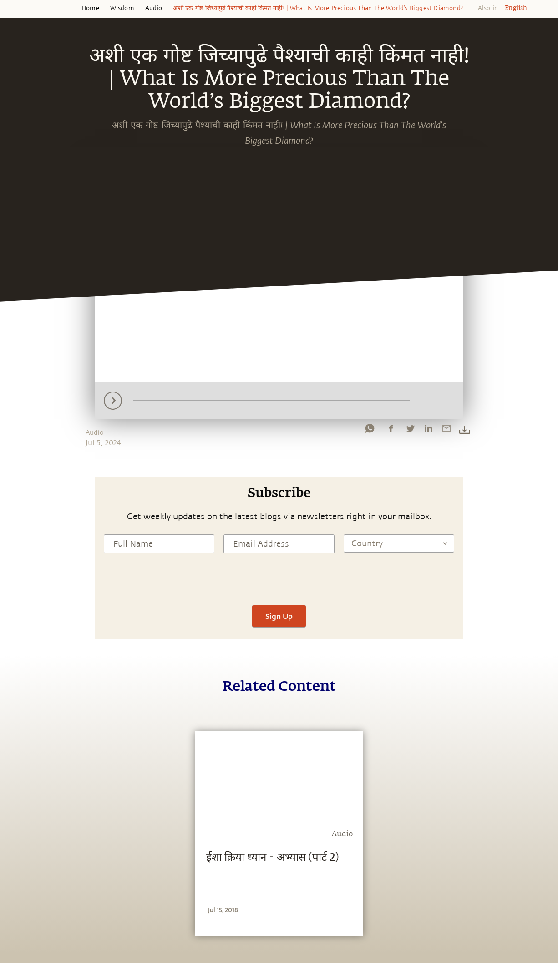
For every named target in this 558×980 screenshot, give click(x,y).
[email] (446, 431)
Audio (154, 8)
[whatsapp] (370, 431)
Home (90, 8)
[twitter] (410, 431)
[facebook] (391, 431)
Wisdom (122, 8)
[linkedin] (428, 431)
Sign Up (279, 616)
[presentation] (279, 578)
